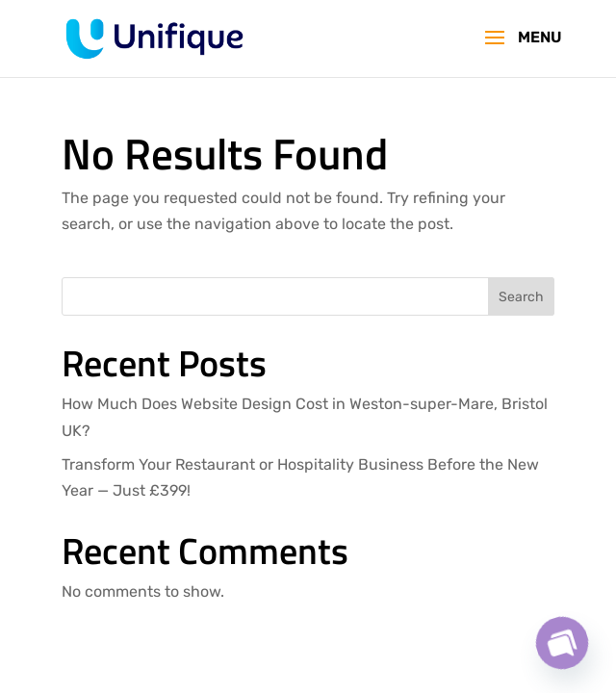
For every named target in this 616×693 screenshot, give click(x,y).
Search (521, 297)
